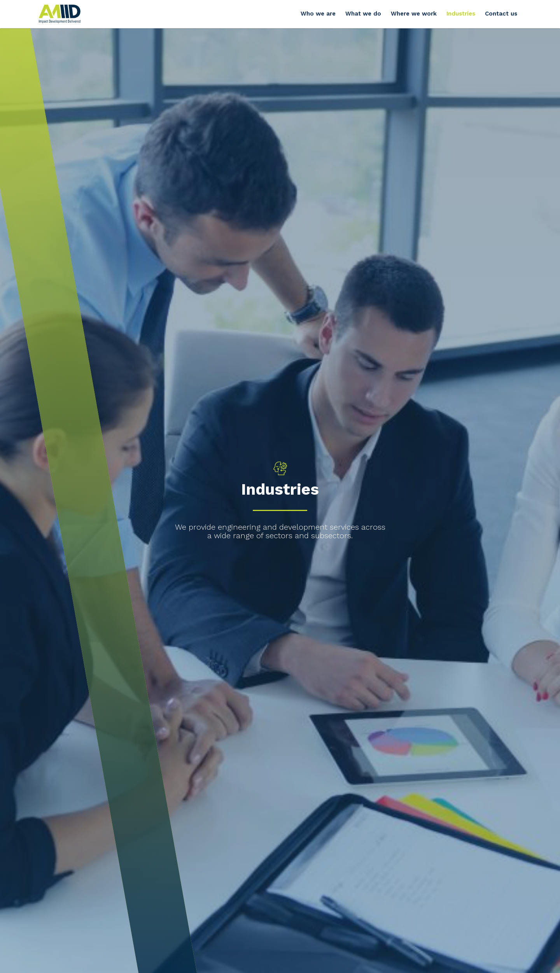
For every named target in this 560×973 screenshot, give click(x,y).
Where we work (414, 14)
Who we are (318, 14)
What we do (363, 14)
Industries (461, 14)
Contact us (501, 14)
